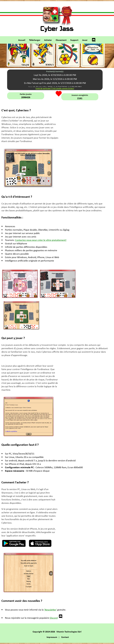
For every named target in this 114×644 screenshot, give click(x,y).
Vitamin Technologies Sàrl (69, 632)
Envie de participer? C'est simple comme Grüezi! (55, 88)
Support (74, 40)
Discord (56, 618)
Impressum (52, 637)
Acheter (48, 40)
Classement (61, 40)
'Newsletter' (50, 610)
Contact (65, 637)
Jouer (85, 40)
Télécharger (35, 40)
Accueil (22, 40)
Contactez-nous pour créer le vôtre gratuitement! (41, 240)
